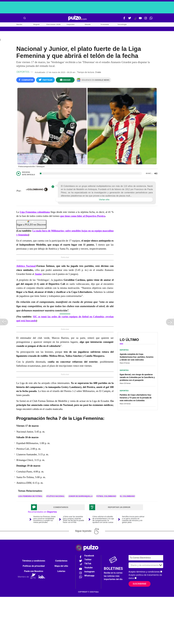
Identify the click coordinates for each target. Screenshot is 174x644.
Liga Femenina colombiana (35, 213)
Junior (38, 275)
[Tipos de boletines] (146, 566)
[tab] (58, 508)
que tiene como (68, 217)
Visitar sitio (104, 200)
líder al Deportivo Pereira (91, 217)
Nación (19, 24)
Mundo (88, 24)
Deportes (71, 24)
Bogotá (36, 24)
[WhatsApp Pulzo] (151, 19)
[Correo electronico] (146, 559)
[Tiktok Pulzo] (135, 20)
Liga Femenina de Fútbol (30, 497)
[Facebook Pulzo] (124, 19)
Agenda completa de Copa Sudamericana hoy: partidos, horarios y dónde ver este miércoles (137, 358)
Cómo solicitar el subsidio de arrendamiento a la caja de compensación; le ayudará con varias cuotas (103, 520)
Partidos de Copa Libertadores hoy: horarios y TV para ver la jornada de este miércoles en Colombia (136, 399)
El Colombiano (127, 497)
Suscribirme (140, 585)
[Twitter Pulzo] (130, 19)
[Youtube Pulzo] (140, 19)
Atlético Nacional (26, 267)
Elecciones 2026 (53, 24)
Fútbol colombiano (106, 497)
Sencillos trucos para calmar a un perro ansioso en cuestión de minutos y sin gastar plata (133, 520)
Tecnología (122, 24)
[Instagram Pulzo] (146, 19)
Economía (105, 24)
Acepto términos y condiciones (144, 572)
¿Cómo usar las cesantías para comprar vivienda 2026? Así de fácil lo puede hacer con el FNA (74, 520)
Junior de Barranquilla (81, 497)
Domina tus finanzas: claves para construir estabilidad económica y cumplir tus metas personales (45, 520)
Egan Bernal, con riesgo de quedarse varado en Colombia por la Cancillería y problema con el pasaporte (137, 378)
